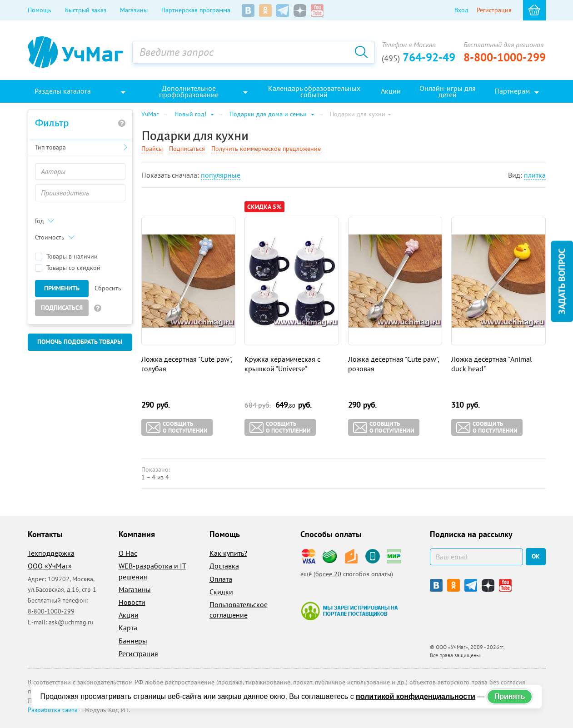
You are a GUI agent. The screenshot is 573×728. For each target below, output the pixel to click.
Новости (132, 602)
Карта (128, 628)
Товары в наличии (66, 257)
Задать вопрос (562, 281)
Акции (129, 615)
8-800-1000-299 (505, 57)
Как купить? (228, 553)
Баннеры (133, 641)
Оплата (221, 579)
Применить (62, 288)
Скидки (221, 592)
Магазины (134, 10)
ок (536, 556)
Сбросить (108, 288)
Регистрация (494, 10)
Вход (461, 10)
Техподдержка (51, 553)
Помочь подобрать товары (80, 342)
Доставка (224, 566)
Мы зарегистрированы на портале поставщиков (349, 611)
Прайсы (152, 149)
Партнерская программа (196, 10)
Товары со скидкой (68, 268)
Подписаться (62, 308)
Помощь (40, 10)
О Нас (128, 553)
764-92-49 (419, 57)
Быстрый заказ (86, 10)
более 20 (328, 574)
